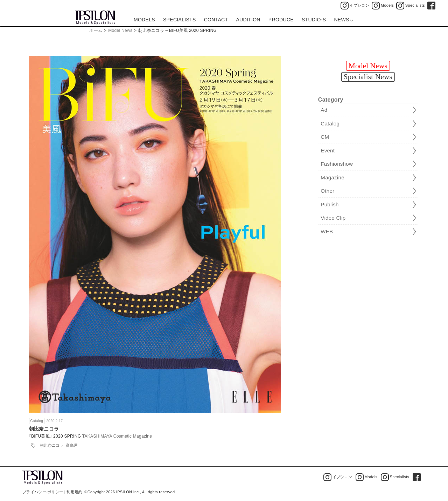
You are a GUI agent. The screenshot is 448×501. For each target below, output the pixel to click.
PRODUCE (281, 20)
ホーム (96, 30)
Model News (120, 30)
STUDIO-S (314, 20)
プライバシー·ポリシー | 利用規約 (52, 492)
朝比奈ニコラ (44, 429)
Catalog (37, 421)
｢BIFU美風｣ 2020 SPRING (55, 436)
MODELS (144, 20)
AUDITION (248, 20)
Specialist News (368, 77)
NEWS (344, 20)
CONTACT (216, 20)
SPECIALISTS (180, 20)
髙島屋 (72, 445)
